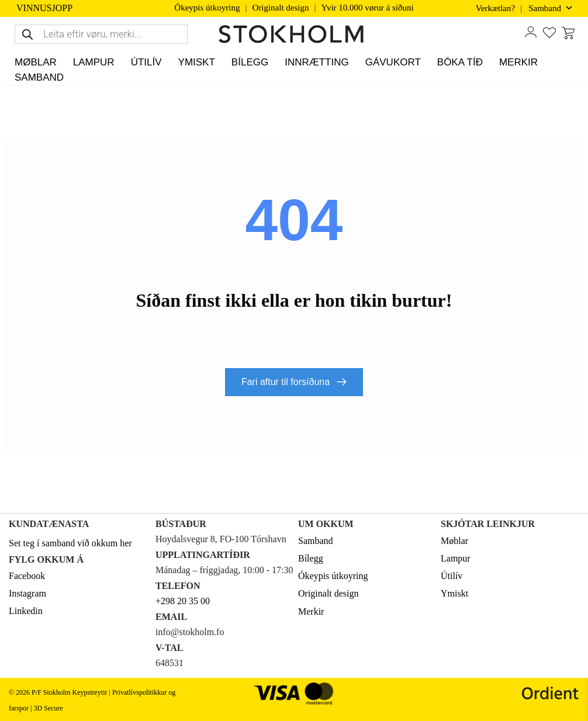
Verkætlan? (495, 8)
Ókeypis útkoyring (207, 8)
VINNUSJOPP (44, 8)
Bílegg (311, 558)
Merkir (311, 611)
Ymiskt (454, 593)
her (126, 543)
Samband (316, 541)
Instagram (27, 593)
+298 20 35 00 (183, 601)
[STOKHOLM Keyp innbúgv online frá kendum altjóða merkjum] (294, 34)
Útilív (452, 576)
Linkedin (26, 611)
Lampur (456, 558)
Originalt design (280, 8)
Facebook (27, 576)
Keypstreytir (89, 692)
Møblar (454, 541)
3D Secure (48, 708)
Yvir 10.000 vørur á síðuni (368, 8)
